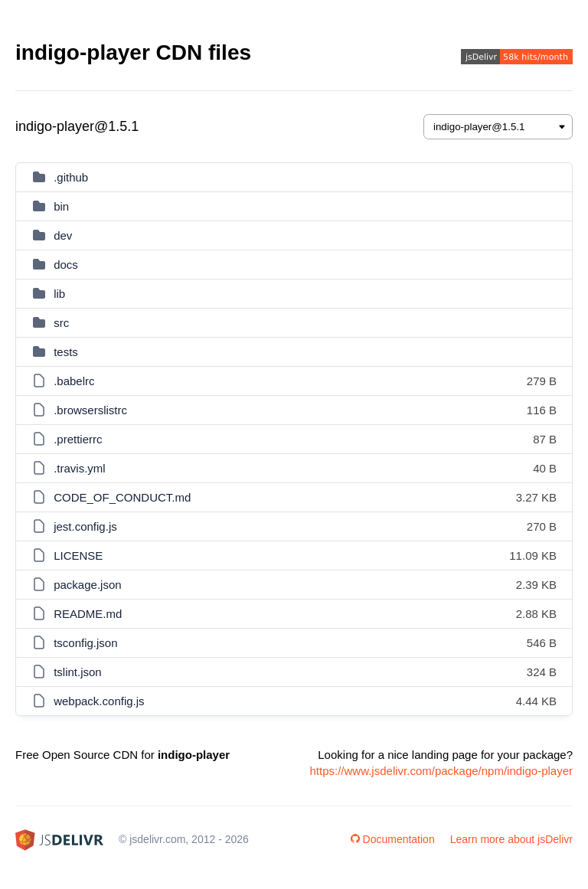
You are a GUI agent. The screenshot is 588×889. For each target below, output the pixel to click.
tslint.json (78, 672)
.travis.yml (80, 468)
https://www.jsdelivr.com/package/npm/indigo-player (442, 771)
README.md (88, 614)
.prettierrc (78, 439)
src (61, 323)
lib (59, 294)
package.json (87, 585)
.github (71, 177)
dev (63, 235)
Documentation (393, 839)
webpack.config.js (99, 701)
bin (61, 206)
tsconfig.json (85, 643)
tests (66, 352)
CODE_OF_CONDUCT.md (122, 497)
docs (66, 265)
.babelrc (74, 381)
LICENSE (78, 556)
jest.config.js (85, 526)
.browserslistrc (90, 410)
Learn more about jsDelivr (511, 839)
